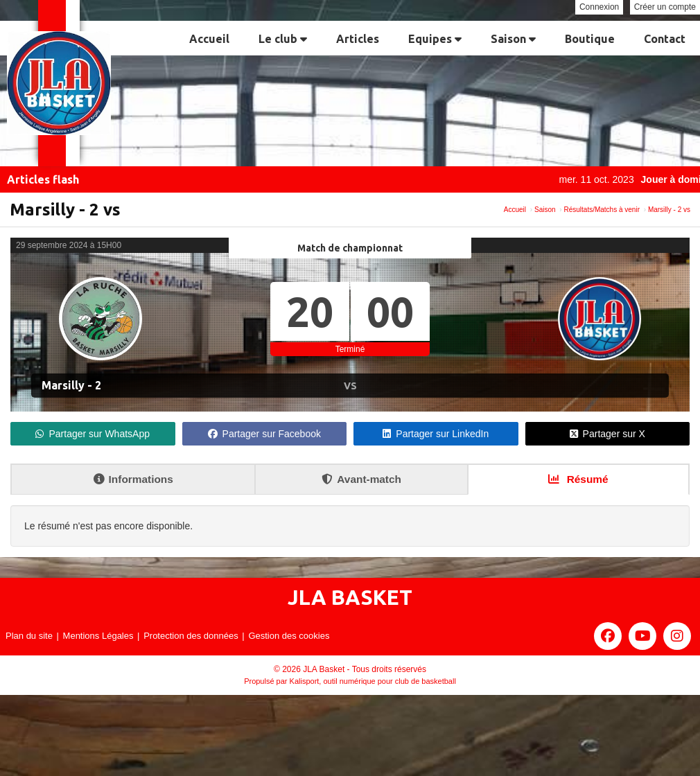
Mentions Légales (98, 636)
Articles (358, 39)
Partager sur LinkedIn (436, 434)
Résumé (578, 479)
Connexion (599, 7)
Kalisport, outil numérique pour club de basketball (373, 681)
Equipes (435, 39)
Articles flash (43, 179)
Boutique (590, 39)
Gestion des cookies (289, 636)
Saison (513, 39)
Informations (133, 479)
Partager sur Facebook (264, 434)
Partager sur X (607, 434)
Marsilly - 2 (71, 385)
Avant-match (361, 479)
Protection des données (191, 636)
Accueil (209, 39)
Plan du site (29, 636)
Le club (283, 39)
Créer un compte (665, 7)
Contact (665, 39)
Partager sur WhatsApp (93, 434)
